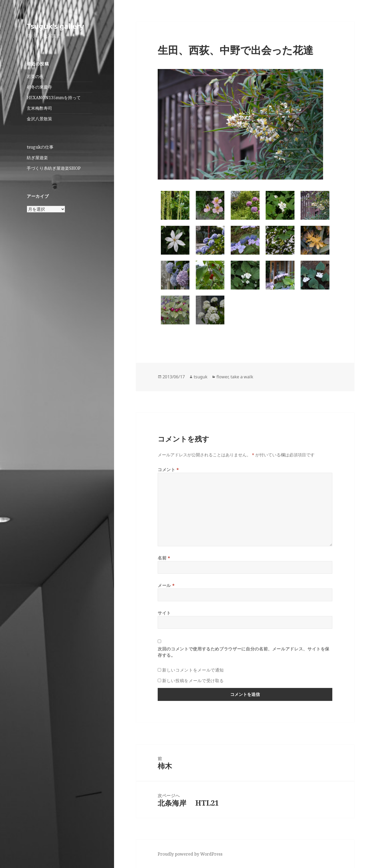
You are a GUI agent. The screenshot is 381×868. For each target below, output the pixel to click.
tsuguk (201, 377)
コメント (168, 470)
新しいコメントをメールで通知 (193, 670)
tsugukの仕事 (40, 147)
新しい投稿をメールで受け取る (193, 681)
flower (222, 377)
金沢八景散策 (39, 119)
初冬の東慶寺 (39, 87)
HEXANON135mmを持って (54, 98)
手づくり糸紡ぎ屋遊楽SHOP (54, 168)
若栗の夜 (35, 76)
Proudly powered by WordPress (190, 854)
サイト (164, 613)
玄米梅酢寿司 (39, 108)
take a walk (242, 377)
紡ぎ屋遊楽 (37, 158)
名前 (164, 558)
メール (166, 585)
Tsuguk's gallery (55, 26)
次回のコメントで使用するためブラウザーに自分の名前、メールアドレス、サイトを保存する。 (244, 652)
